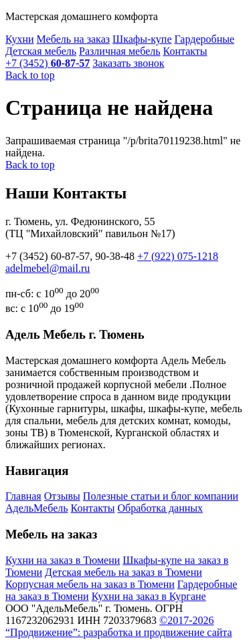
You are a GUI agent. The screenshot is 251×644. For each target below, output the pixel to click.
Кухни (20, 39)
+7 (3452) (48, 63)
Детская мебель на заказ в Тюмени (123, 572)
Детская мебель (41, 51)
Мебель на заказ (73, 39)
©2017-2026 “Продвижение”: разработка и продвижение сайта (119, 626)
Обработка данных (160, 508)
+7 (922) (178, 256)
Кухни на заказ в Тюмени (63, 560)
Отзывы (62, 496)
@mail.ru (48, 268)
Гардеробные (205, 39)
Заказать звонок (128, 63)
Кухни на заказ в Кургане (149, 596)
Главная (23, 496)
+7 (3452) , (70, 256)
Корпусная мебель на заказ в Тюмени (90, 584)
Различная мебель (119, 51)
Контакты (185, 51)
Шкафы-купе (142, 39)
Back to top (30, 75)
